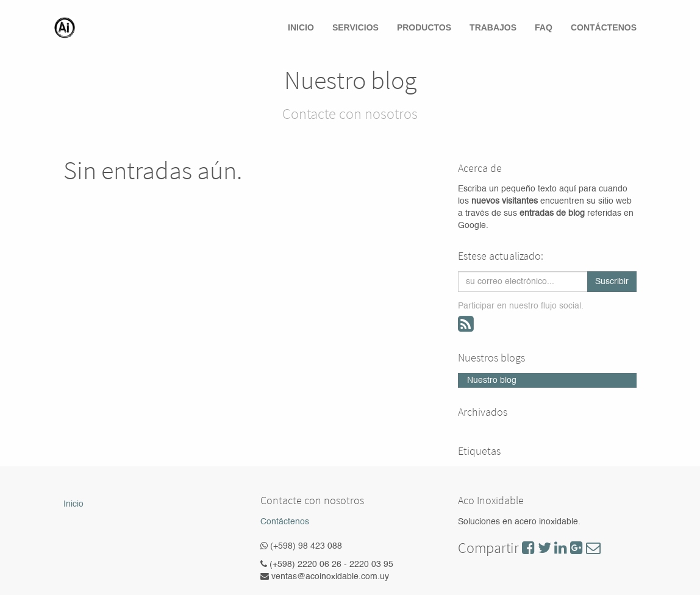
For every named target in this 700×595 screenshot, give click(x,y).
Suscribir (612, 282)
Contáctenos (285, 522)
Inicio (73, 504)
